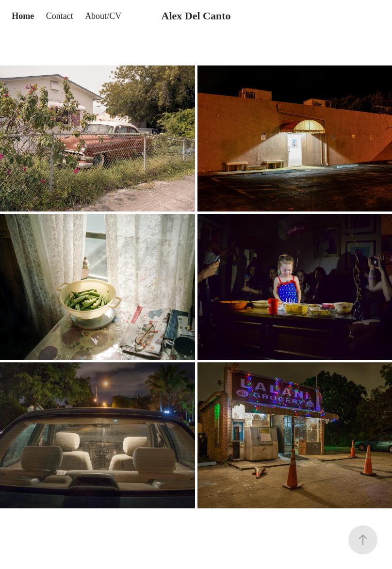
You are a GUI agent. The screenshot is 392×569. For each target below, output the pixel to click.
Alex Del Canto (196, 16)
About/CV (103, 16)
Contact (60, 16)
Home (23, 16)
